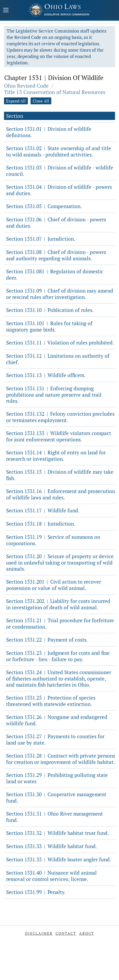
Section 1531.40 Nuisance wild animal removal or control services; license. (51, 876)
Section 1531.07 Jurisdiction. (41, 239)
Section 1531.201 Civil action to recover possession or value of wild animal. (54, 585)
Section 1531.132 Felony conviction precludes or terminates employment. (60, 417)
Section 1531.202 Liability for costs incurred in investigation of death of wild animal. (58, 604)
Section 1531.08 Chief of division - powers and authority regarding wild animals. (56, 255)
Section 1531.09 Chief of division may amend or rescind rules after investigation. (60, 294)
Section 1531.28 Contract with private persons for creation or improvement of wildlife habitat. (61, 759)
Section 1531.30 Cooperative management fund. (56, 797)
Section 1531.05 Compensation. (44, 206)
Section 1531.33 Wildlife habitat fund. (52, 846)
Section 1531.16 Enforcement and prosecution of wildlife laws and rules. (61, 494)
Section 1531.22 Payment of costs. (47, 640)
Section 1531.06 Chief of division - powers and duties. (56, 223)
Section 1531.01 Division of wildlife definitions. (49, 132)
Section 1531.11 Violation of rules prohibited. (60, 343)
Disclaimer (39, 933)
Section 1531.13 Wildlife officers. (46, 375)
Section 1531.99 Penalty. (36, 892)
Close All (41, 101)
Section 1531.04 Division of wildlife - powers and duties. (59, 190)
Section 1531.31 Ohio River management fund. (54, 817)
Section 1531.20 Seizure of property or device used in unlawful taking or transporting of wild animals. (60, 562)
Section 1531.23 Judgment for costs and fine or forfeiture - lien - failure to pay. (58, 656)
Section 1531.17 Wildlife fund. (43, 510)
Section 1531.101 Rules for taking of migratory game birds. (49, 326)
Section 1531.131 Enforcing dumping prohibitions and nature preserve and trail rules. (54, 395)
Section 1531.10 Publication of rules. (50, 310)
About (87, 933)
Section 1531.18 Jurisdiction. (41, 524)
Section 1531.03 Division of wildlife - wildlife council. (60, 171)
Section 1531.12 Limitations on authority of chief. (58, 359)
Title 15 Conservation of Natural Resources (55, 92)
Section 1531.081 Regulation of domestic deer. (55, 274)
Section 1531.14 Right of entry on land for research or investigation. (56, 456)
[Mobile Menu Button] (6, 11)
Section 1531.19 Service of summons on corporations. (53, 540)
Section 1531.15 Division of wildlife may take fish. (60, 475)
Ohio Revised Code (26, 86)
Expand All (16, 101)
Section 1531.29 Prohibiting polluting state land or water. (57, 778)
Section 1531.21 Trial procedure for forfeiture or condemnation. (60, 623)
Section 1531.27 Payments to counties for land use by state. (55, 739)
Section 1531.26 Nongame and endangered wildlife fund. (57, 720)
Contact (66, 933)
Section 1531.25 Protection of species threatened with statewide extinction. (51, 701)
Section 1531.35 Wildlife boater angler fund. (59, 859)
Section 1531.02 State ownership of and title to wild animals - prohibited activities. (59, 151)
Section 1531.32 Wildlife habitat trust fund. (58, 833)
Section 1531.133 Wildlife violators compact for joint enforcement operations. (59, 436)
